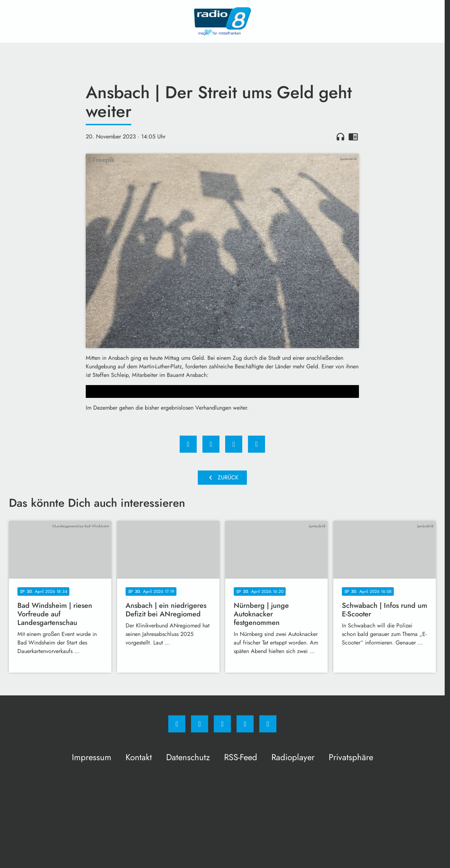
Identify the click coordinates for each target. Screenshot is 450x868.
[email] (268, 724)
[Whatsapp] (222, 724)
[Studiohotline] (245, 724)
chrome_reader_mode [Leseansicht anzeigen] (353, 137)
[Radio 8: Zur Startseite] (222, 21)
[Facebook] (177, 724)
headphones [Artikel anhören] (340, 137)
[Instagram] (200, 724)
